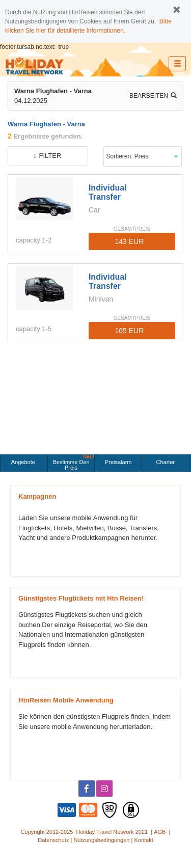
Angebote (24, 462)
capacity (28, 240)
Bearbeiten (153, 96)
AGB (160, 832)
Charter (166, 462)
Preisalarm (118, 462)
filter (48, 156)
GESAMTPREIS (132, 229)
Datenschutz (53, 840)
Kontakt (143, 840)
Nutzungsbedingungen (101, 840)
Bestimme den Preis (73, 463)
